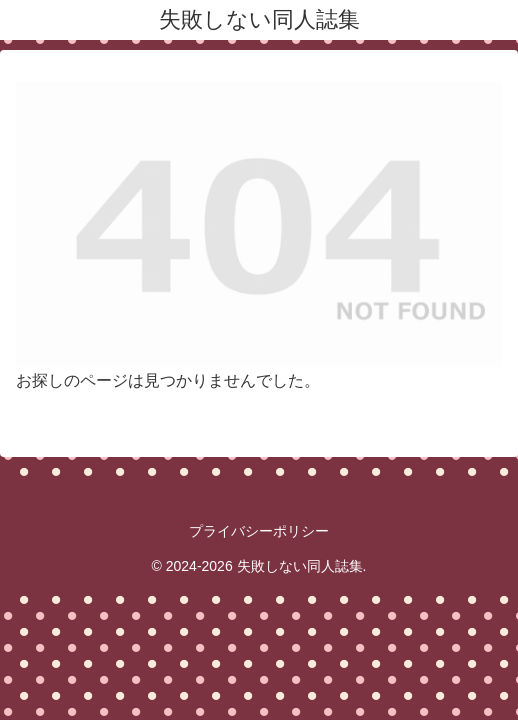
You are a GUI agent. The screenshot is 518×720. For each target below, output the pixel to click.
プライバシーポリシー (259, 531)
